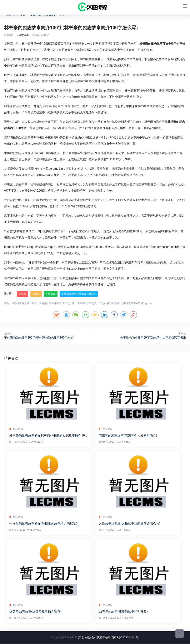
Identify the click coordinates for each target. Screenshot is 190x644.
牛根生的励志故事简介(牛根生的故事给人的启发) (43, 524)
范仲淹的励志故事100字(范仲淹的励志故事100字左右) (39, 338)
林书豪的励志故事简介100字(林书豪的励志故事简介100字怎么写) (48, 436)
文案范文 (36, 15)
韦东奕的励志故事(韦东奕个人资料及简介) (128, 436)
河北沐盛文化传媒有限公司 (94, 638)
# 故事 (36, 294)
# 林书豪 (51, 294)
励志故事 (50, 15)
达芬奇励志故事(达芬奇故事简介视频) (35, 612)
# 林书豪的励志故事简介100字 (79, 294)
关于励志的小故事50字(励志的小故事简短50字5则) (153, 338)
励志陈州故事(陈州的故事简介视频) (123, 612)
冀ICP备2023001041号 (125, 638)
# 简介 (23, 294)
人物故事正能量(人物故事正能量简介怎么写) (130, 524)
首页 (22, 15)
